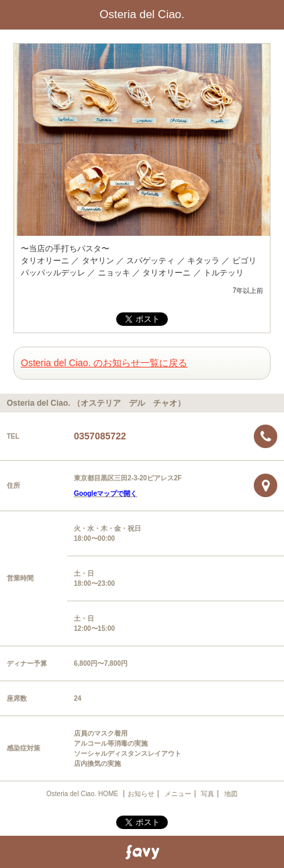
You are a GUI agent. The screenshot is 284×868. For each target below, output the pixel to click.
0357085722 (100, 436)
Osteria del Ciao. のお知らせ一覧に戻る (104, 363)
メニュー (178, 794)
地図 (231, 794)
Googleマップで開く (105, 493)
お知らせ (141, 794)
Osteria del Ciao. (142, 14)
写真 (207, 794)
